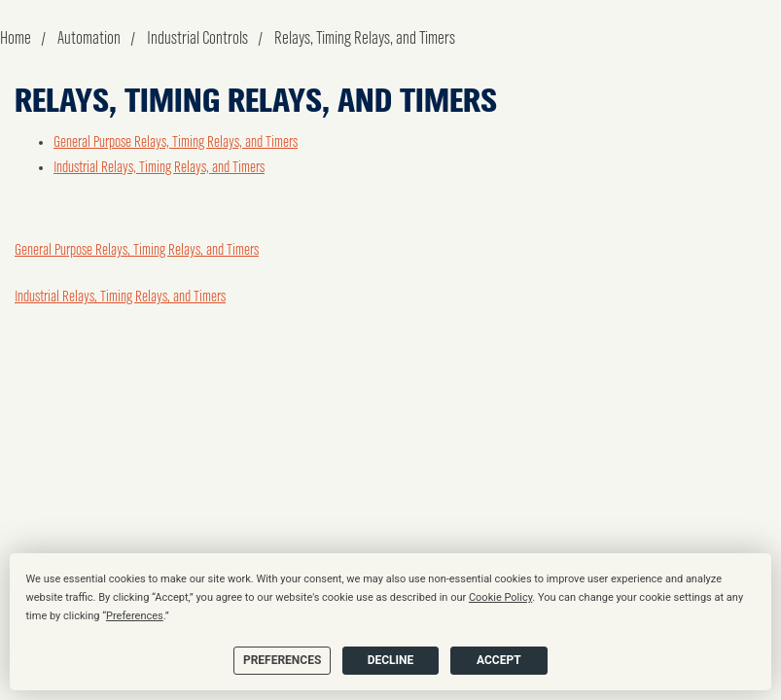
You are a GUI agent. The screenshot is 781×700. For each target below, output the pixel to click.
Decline (391, 660)
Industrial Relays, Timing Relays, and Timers (159, 168)
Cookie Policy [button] (500, 597)
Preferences (282, 660)
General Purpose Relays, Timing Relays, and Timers (176, 143)
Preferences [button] (135, 616)
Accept (499, 660)
